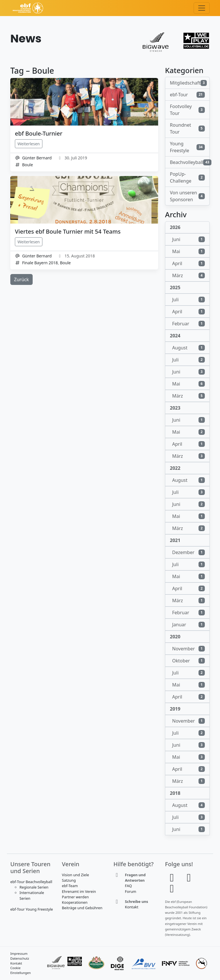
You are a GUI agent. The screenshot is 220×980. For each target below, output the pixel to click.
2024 (175, 336)
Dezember (188, 552)
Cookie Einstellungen (20, 970)
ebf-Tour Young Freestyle (32, 909)
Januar (188, 625)
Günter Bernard (37, 158)
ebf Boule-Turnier (39, 133)
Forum (131, 891)
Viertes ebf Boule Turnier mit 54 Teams (68, 231)
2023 (175, 408)
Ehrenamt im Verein (79, 891)
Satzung (69, 880)
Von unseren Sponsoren (187, 196)
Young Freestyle (187, 147)
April (188, 263)
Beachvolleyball (190, 162)
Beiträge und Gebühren (82, 908)
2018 (175, 793)
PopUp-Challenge (187, 177)
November (188, 649)
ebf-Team (70, 886)
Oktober (188, 661)
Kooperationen (75, 902)
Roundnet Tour (187, 128)
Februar (188, 324)
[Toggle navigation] (202, 8)
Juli (188, 300)
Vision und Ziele (75, 875)
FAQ (128, 886)
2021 (175, 540)
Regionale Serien (34, 887)
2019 (175, 709)
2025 (175, 287)
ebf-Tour (187, 95)
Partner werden (75, 897)
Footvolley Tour (187, 110)
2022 (175, 468)
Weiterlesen (29, 144)
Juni (188, 239)
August (188, 348)
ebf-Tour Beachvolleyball (31, 882)
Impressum (19, 953)
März (188, 275)
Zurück (21, 279)
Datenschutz (20, 958)
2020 (175, 637)
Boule (27, 165)
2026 (175, 227)
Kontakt (132, 907)
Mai (188, 251)
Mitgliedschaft (188, 83)
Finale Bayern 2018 (40, 263)
